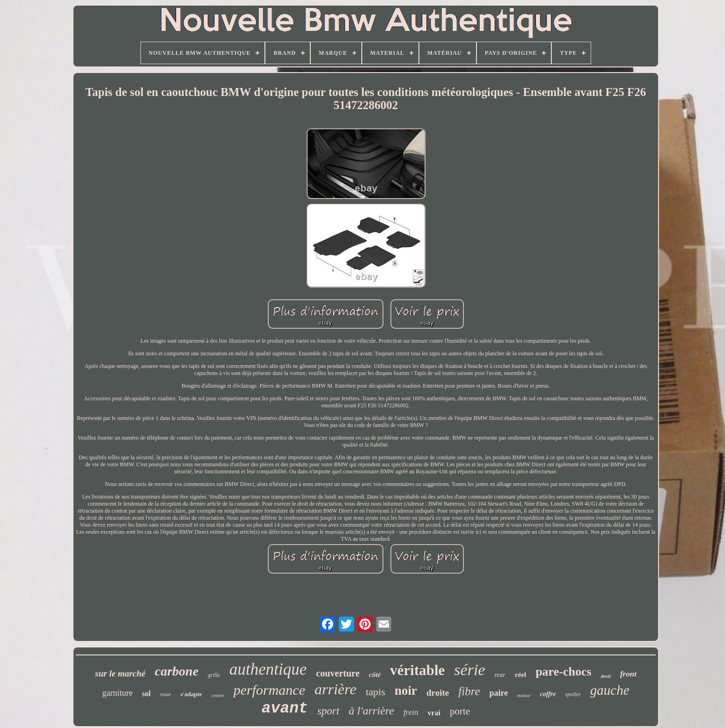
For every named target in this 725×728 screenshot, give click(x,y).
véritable (417, 670)
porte (460, 711)
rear (500, 675)
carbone (177, 671)
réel (520, 675)
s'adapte (191, 694)
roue (165, 694)
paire (499, 693)
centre (218, 695)
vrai (434, 713)
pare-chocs (563, 672)
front (628, 674)
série (469, 670)
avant (285, 709)
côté (375, 675)
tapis (375, 692)
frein (411, 712)
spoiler (573, 694)
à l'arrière (371, 711)
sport (328, 711)
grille (214, 675)
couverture (338, 673)
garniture (117, 693)
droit (606, 676)
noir (406, 691)
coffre (548, 694)
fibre (469, 691)
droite (438, 693)
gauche (610, 690)
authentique (268, 669)
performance (269, 690)
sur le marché (120, 673)
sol (146, 694)
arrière (335, 689)
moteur (524, 695)
